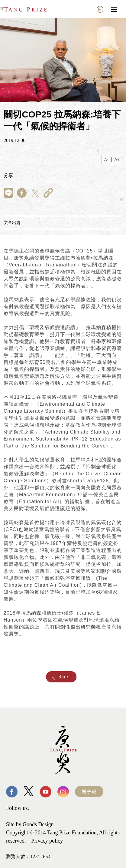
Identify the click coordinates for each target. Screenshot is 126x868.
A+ (117, 160)
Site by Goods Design (30, 824)
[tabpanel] (63, 60)
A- (106, 160)
